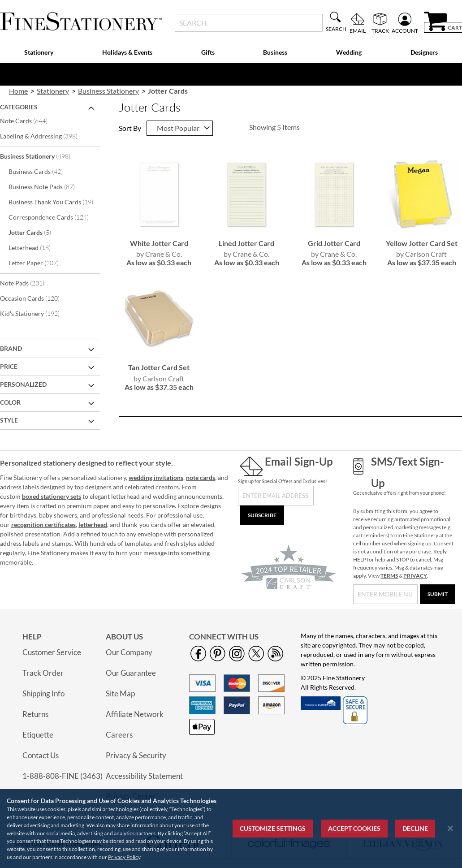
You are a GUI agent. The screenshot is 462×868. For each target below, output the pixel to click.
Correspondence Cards (53, 217)
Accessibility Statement (144, 776)
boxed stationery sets (52, 496)
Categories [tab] (19, 107)
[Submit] (438, 594)
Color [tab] (10, 402)
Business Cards (42, 171)
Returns (35, 714)
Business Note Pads (48, 186)
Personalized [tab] (23, 384)
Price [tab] (9, 366)
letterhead (93, 525)
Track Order (43, 673)
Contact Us (41, 755)
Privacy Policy (124, 857)
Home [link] (18, 91)
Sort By (130, 128)
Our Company (129, 652)
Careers (119, 735)
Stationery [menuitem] (39, 52)
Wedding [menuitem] (349, 52)
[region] (231, 829)
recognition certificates (43, 525)
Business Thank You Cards (53, 202)
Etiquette (38, 735)
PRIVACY (415, 576)
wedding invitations (156, 477)
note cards (201, 477)
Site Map (120, 693)
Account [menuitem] (405, 30)
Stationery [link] (53, 91)
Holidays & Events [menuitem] (127, 52)
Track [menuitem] (380, 30)
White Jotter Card (159, 243)
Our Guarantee (131, 673)
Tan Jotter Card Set (159, 367)
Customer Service (52, 652)
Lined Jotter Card (246, 243)
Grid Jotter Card (334, 243)
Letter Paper (40, 263)
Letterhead (36, 247)
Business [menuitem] (275, 52)
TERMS (389, 576)
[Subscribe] (262, 515)
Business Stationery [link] (108, 91)
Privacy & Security (136, 755)
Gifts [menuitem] (208, 52)
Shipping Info (43, 693)
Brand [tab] (11, 348)
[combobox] (249, 23)
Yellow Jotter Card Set (422, 243)
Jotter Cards (36, 232)
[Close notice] (450, 828)
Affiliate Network (135, 714)
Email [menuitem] (358, 30)
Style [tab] (9, 420)
